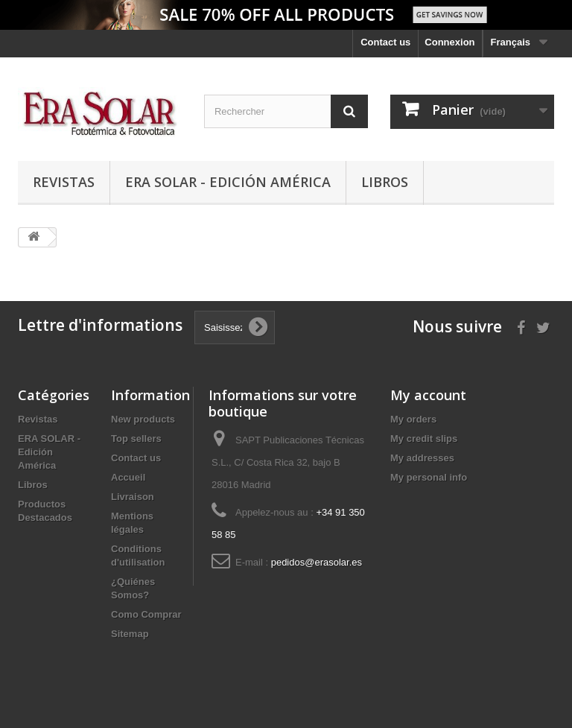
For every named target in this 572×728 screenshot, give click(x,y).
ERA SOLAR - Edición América (228, 182)
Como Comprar (146, 614)
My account (428, 395)
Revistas (64, 182)
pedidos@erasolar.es (317, 562)
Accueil (128, 477)
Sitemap (130, 634)
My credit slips (424, 439)
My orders (413, 419)
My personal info (429, 477)
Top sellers (136, 439)
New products (143, 419)
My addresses (422, 458)
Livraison (133, 497)
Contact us (385, 42)
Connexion (449, 42)
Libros (385, 182)
